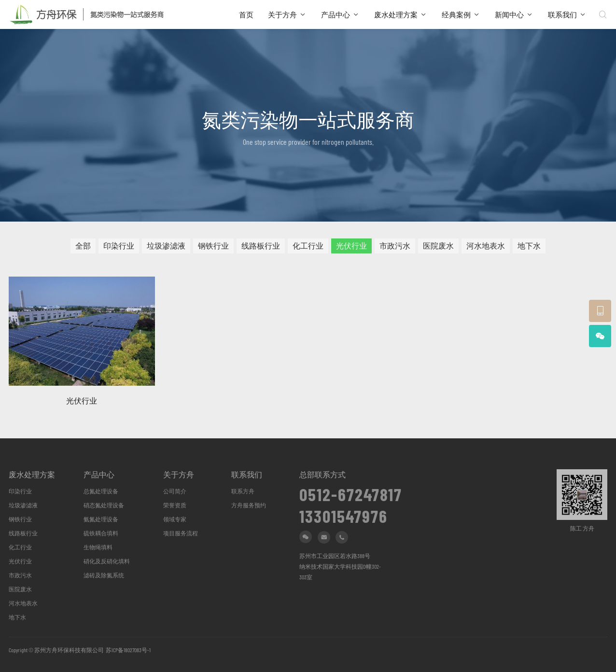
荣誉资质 (175, 505)
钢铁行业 (213, 248)
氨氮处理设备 (101, 519)
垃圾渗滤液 (166, 248)
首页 (246, 14)
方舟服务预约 (249, 505)
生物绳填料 (98, 547)
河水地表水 (486, 248)
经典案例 (456, 14)
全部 (83, 248)
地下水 (529, 248)
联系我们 (562, 14)
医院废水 (438, 248)
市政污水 (395, 248)
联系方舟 (243, 491)
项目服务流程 (181, 533)
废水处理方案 (396, 14)
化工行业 (308, 248)
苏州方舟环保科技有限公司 (69, 650)
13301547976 (343, 513)
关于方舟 (282, 14)
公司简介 (175, 491)
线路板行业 (261, 248)
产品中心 (336, 14)
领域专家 (175, 519)
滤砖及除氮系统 (104, 575)
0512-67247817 (351, 491)
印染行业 (119, 248)
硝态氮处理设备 (104, 505)
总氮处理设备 (101, 491)
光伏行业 (351, 248)
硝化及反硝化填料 (107, 561)
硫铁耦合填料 (101, 533)
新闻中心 (509, 14)
